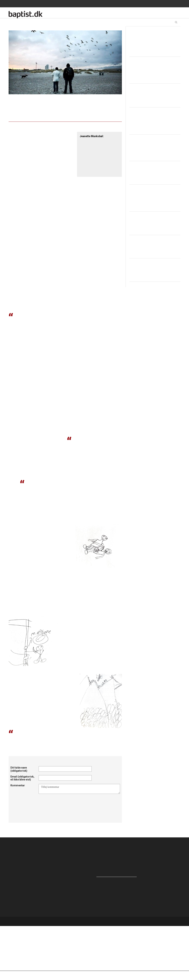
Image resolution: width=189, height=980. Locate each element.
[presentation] (66, 803)
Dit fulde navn (19, 769)
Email (22, 778)
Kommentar (18, 785)
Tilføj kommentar (79, 789)
